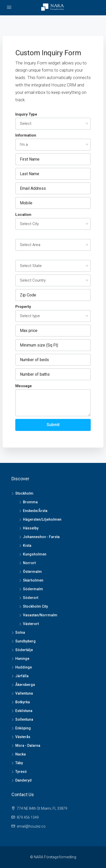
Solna (20, 632)
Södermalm (33, 589)
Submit (53, 425)
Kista (27, 546)
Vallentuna (24, 693)
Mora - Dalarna (28, 745)
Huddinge (24, 667)
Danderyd (23, 780)
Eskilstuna (24, 711)
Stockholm (24, 493)
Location (23, 215)
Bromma (30, 502)
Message (24, 386)
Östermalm (32, 572)
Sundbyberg (25, 641)
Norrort (29, 563)
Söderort (31, 598)
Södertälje (24, 650)
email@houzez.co (31, 826)
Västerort (31, 624)
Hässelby (31, 528)
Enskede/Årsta (35, 511)
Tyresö (21, 772)
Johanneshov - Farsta (41, 537)
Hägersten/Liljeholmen (42, 519)
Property (23, 307)
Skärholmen (33, 580)
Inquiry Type (26, 114)
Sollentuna (24, 719)
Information (26, 135)
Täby (19, 763)
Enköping (23, 728)
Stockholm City (35, 606)
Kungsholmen (35, 554)
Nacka (21, 754)
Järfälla (22, 676)
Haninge (22, 659)
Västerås (23, 737)
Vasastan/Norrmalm (40, 615)
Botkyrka (23, 702)
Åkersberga (25, 685)
